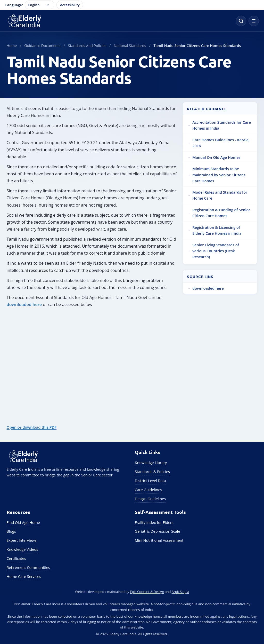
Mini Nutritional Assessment (159, 540)
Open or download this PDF (32, 427)
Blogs (11, 531)
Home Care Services (24, 576)
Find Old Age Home (23, 523)
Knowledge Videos (22, 549)
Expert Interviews (22, 540)
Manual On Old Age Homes (216, 157)
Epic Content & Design (147, 592)
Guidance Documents (42, 46)
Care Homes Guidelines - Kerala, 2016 (221, 143)
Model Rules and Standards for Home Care (220, 195)
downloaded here (24, 304)
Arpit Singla (180, 592)
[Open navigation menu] (254, 21)
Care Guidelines (148, 490)
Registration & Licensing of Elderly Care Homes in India (217, 230)
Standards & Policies (152, 472)
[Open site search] (241, 21)
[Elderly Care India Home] (118, 21)
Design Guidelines (150, 499)
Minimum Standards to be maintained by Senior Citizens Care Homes (219, 175)
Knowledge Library (151, 463)
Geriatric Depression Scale (158, 531)
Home (12, 46)
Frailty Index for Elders (154, 523)
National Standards (130, 46)
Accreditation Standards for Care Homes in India (222, 125)
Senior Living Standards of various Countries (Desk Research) (216, 251)
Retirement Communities (28, 567)
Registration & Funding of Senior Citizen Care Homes (221, 213)
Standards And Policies (87, 46)
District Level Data (150, 481)
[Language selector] (40, 5)
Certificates (16, 558)
